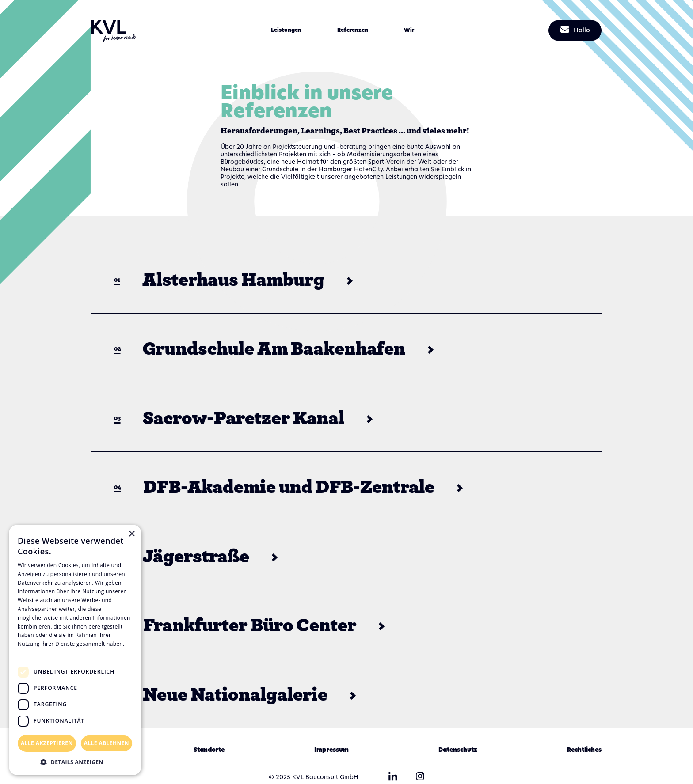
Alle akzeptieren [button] (47, 743)
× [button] (131, 534)
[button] (286, 30)
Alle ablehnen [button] (107, 743)
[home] (114, 30)
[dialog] (75, 650)
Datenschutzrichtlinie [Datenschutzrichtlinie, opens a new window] (49, 653)
